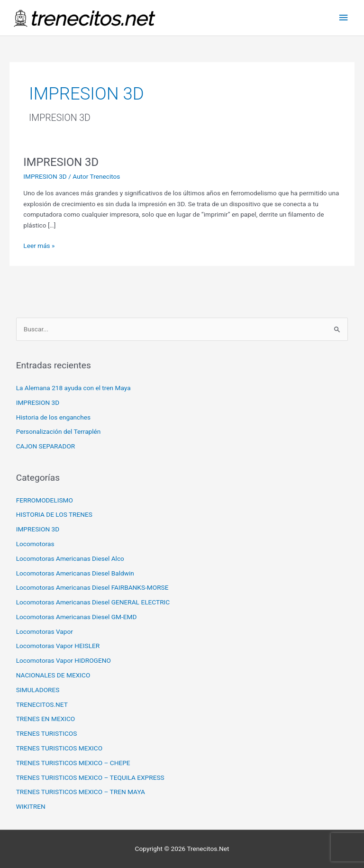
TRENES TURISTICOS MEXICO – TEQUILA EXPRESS (90, 777)
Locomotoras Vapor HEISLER (58, 646)
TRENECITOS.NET (42, 704)
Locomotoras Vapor (45, 631)
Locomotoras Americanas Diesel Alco (70, 558)
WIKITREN (31, 806)
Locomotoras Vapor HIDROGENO (64, 660)
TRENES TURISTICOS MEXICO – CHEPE (73, 763)
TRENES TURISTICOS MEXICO (59, 748)
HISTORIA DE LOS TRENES (54, 514)
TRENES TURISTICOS (47, 733)
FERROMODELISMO (45, 500)
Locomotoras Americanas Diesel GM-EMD (77, 617)
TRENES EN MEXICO (46, 719)
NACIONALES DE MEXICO (53, 675)
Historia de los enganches (53, 417)
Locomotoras (35, 544)
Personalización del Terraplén (59, 431)
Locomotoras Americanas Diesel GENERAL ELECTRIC (93, 602)
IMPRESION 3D (61, 162)
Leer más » (39, 245)
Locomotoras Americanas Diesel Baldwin (75, 573)
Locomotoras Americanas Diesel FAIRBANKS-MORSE (92, 587)
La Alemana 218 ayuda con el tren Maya (73, 388)
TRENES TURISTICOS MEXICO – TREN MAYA (81, 792)
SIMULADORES (38, 690)
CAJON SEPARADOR (46, 446)
